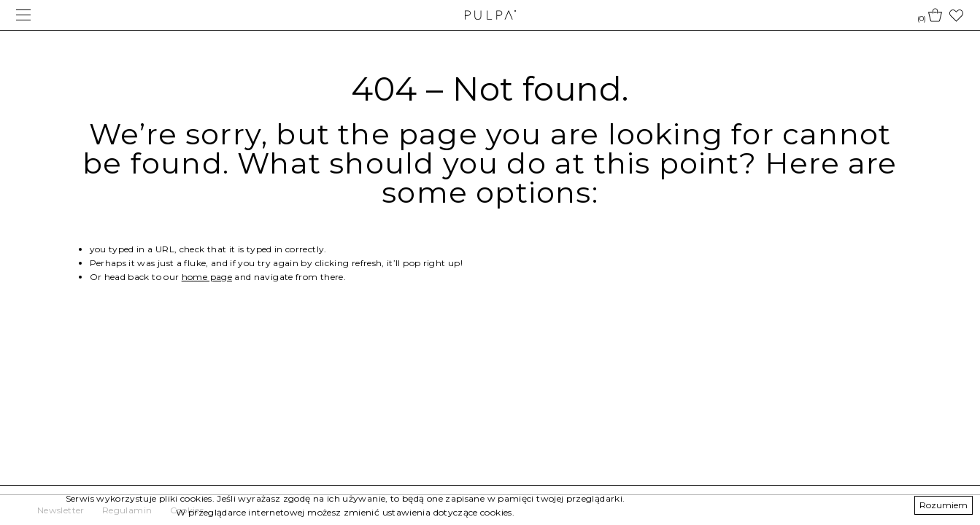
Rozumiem (944, 505)
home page (207, 277)
